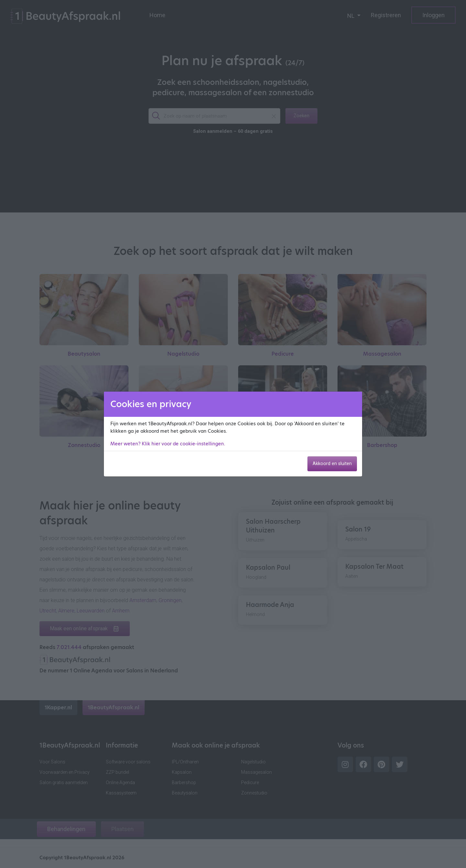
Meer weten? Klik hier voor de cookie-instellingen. (168, 444)
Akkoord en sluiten (332, 464)
